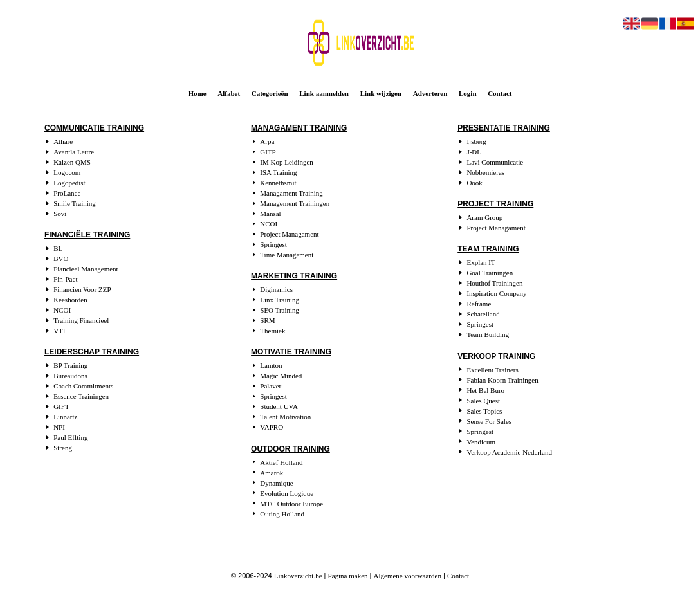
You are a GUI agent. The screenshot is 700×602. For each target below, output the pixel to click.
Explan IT (481, 262)
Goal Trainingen (490, 273)
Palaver (271, 386)
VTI (59, 331)
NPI (59, 427)
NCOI (62, 310)
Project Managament (289, 234)
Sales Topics (484, 411)
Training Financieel (81, 320)
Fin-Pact (65, 279)
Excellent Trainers (492, 370)
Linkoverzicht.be (298, 576)
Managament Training (291, 193)
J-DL (474, 152)
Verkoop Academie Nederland (509, 452)
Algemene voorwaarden (408, 576)
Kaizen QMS (72, 162)
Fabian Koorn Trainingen (502, 380)
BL (58, 248)
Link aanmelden (324, 93)
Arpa (267, 141)
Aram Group (484, 217)
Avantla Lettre (74, 152)
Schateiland (483, 314)
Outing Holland (282, 514)
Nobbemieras (485, 172)
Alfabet (229, 93)
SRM (267, 320)
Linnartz (65, 417)
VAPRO (272, 427)
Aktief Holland (281, 462)
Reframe (479, 304)
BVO (61, 259)
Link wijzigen (381, 93)
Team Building (488, 334)
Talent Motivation (285, 417)
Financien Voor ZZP (82, 289)
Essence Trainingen (81, 396)
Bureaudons (70, 376)
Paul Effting (70, 437)
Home (198, 93)
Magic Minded (281, 376)
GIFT (61, 406)
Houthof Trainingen (494, 283)
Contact (500, 93)
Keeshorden (70, 300)
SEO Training (280, 310)
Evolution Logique (287, 493)
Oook (474, 183)
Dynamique (276, 483)
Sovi (60, 214)
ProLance (67, 193)
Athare (63, 141)
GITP (268, 152)
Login (468, 93)
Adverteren (430, 93)
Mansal (270, 214)
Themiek (272, 331)
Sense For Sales (489, 421)
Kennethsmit (278, 183)
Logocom (67, 172)
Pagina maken (348, 576)
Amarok (272, 473)
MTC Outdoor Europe (291, 504)
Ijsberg (476, 141)
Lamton (271, 365)
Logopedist (69, 183)
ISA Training (278, 172)
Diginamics (276, 289)
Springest (273, 244)
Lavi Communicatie (495, 162)
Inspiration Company (496, 293)
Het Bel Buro (485, 390)
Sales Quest (483, 401)
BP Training (70, 365)
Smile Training (75, 203)
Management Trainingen (295, 203)
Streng (63, 448)
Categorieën (270, 93)
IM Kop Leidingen (286, 162)
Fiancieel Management (86, 269)
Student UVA (279, 406)
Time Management (287, 255)
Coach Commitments (83, 386)
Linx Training (280, 300)
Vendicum (481, 442)
